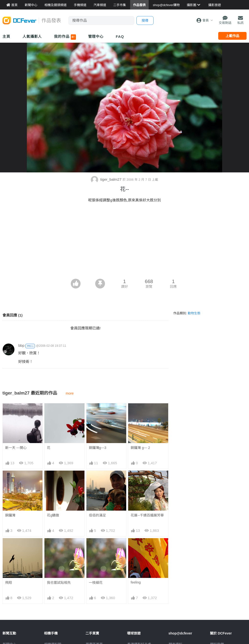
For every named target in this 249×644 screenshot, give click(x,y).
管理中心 (96, 36)
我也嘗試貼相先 (59, 583)
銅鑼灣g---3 (98, 448)
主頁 (6, 36)
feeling (136, 547)
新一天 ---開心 (16, 448)
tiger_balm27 (107, 179)
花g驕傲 (53, 515)
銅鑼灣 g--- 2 (140, 448)
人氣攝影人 (32, 36)
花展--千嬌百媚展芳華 (147, 515)
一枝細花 (96, 547)
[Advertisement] (125, 242)
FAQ (120, 36)
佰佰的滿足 (97, 515)
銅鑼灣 (10, 515)
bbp (21, 345)
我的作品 (65, 37)
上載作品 (232, 36)
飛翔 (9, 583)
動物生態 (194, 313)
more (70, 393)
